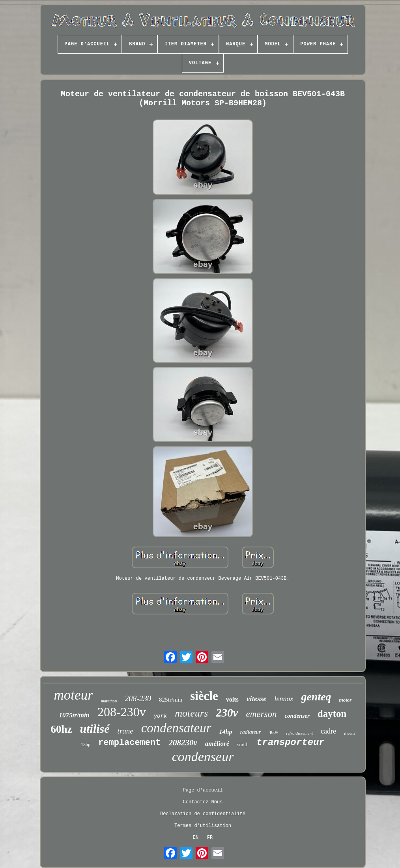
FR (210, 838)
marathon (109, 701)
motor (346, 700)
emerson (261, 714)
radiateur (250, 732)
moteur (74, 695)
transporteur (291, 742)
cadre (328, 731)
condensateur (176, 728)
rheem (349, 733)
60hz (62, 729)
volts (232, 699)
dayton (332, 714)
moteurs (191, 713)
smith (243, 744)
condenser (297, 716)
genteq (316, 697)
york (161, 716)
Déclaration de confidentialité (203, 814)
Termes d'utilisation (203, 826)
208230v (183, 743)
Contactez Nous (203, 802)
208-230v (122, 712)
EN (196, 838)
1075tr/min (74, 715)
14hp (226, 732)
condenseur (203, 757)
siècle (204, 696)
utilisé (95, 729)
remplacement (129, 743)
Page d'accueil (203, 790)
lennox (284, 699)
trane (125, 731)
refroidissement (299, 733)
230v (227, 713)
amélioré (217, 744)
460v (273, 732)
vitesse (257, 699)
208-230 (138, 698)
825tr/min (171, 700)
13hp (86, 745)
